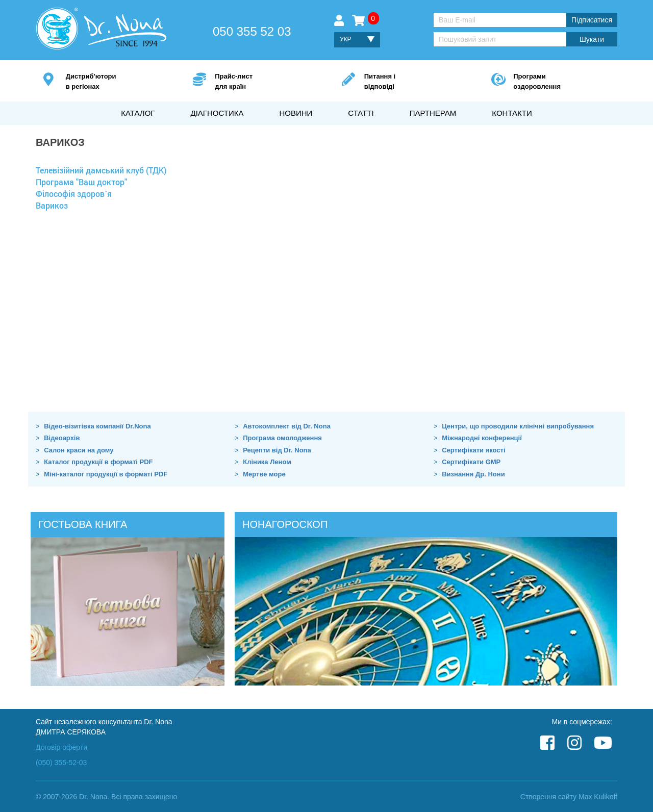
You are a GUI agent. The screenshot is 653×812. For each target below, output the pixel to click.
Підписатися (592, 20)
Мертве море (264, 474)
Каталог (138, 113)
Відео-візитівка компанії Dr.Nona (97, 426)
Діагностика (217, 113)
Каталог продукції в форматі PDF (98, 462)
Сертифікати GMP (471, 462)
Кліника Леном (267, 462)
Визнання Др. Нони (473, 474)
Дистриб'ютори (114, 82)
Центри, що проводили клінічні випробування (518, 426)
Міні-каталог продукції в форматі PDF (106, 474)
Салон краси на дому (79, 450)
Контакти (512, 113)
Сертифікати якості (473, 450)
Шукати (592, 39)
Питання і (412, 82)
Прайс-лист (263, 82)
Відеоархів (62, 438)
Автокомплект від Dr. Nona (287, 426)
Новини (296, 113)
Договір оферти (61, 747)
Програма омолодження (282, 438)
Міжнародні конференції (482, 438)
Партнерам (433, 113)
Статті (361, 113)
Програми (561, 82)
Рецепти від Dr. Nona (277, 450)
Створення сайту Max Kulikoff (569, 797)
